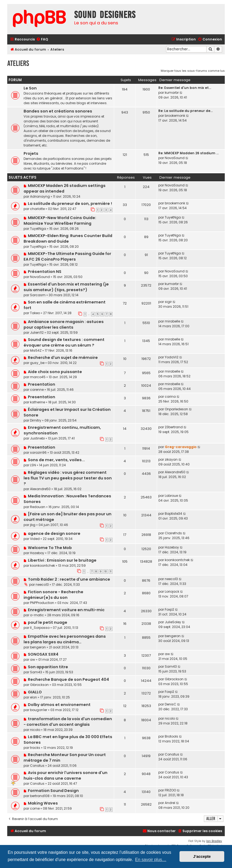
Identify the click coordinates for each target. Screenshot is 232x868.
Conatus (37, 766)
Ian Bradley (214, 841)
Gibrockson (39, 685)
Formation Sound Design (53, 791)
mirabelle (172, 321)
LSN (33, 465)
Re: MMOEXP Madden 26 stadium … (188, 153)
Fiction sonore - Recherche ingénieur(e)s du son (53, 595)
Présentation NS (45, 272)
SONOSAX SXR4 (43, 654)
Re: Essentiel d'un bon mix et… (185, 88)
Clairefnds (173, 533)
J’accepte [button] (202, 856)
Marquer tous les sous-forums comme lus (193, 71)
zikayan (171, 459)
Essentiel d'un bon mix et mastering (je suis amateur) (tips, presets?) (66, 287)
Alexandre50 (40, 489)
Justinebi (37, 438)
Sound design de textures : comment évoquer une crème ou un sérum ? (64, 342)
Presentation (42, 384)
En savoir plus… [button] (151, 860)
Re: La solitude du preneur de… (186, 111)
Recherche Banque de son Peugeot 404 (68, 679)
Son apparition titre (48, 667)
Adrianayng (40, 196)
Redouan (38, 507)
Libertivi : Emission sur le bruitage (62, 560)
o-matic (37, 615)
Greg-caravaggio (181, 447)
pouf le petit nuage (48, 622)
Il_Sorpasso (40, 628)
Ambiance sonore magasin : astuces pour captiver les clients (64, 324)
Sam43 (36, 672)
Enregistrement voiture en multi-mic (66, 610)
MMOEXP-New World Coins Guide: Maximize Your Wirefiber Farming (60, 221)
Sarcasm (38, 295)
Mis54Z (36, 350)
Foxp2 (169, 609)
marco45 (38, 377)
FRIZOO (170, 790)
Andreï (170, 803)
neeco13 (42, 585)
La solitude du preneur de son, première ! (70, 204)
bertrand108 (40, 796)
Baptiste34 (173, 514)
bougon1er (39, 710)
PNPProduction (42, 603)
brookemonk (175, 116)
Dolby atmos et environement (59, 705)
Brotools (171, 736)
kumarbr (172, 93)
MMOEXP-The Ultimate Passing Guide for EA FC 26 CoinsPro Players (67, 256)
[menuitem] (42, 40)
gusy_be (37, 363)
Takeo (35, 313)
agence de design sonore (54, 533)
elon (33, 697)
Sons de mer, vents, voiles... (56, 460)
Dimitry (36, 420)
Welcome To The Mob (50, 548)
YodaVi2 (172, 357)
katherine (38, 402)
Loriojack (172, 591)
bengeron (38, 647)
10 (106, 572)
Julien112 (37, 332)
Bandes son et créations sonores (58, 111)
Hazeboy (37, 553)
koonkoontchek (42, 565)
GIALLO (35, 692)
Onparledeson (176, 409)
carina (170, 397)
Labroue (171, 496)
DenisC (171, 704)
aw (33, 660)
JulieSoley (173, 622)
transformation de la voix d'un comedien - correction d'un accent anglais (68, 722)
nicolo (35, 730)
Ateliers (18, 63)
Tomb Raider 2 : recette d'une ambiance (69, 579)
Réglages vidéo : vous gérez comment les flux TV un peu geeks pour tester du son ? (68, 478)
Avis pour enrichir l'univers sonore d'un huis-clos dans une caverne (66, 775)
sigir (168, 302)
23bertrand (174, 427)
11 (111, 572)
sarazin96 (38, 452)
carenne (37, 390)
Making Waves (43, 803)
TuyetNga (38, 229)
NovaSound (175, 158)
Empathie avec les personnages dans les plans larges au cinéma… (65, 639)
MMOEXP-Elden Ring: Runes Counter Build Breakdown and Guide (68, 238)
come (35, 808)
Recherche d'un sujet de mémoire (63, 358)
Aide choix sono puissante (55, 372)
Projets (31, 153)
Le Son (30, 88)
